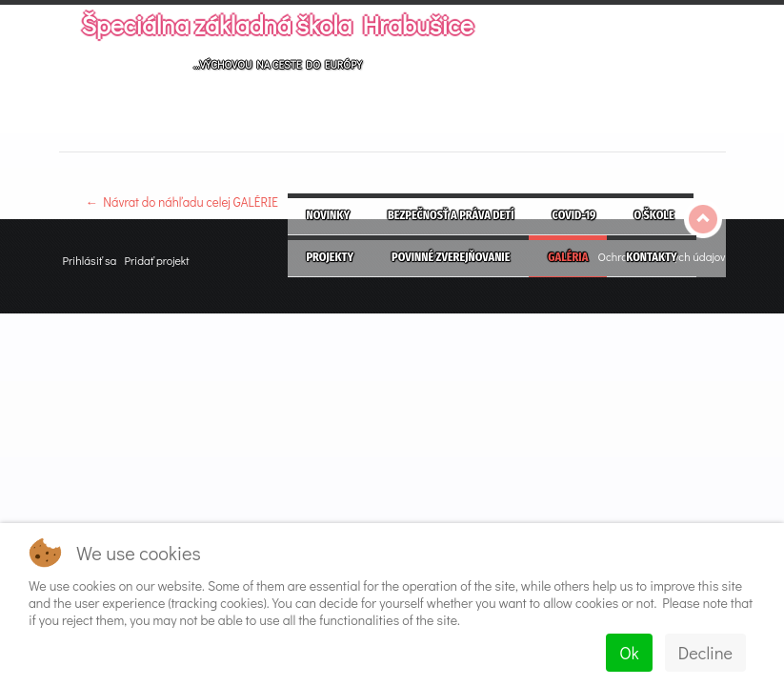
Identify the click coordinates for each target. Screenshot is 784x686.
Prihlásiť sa (90, 260)
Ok (629, 653)
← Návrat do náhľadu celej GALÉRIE (182, 202)
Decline (705, 653)
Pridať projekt (156, 260)
